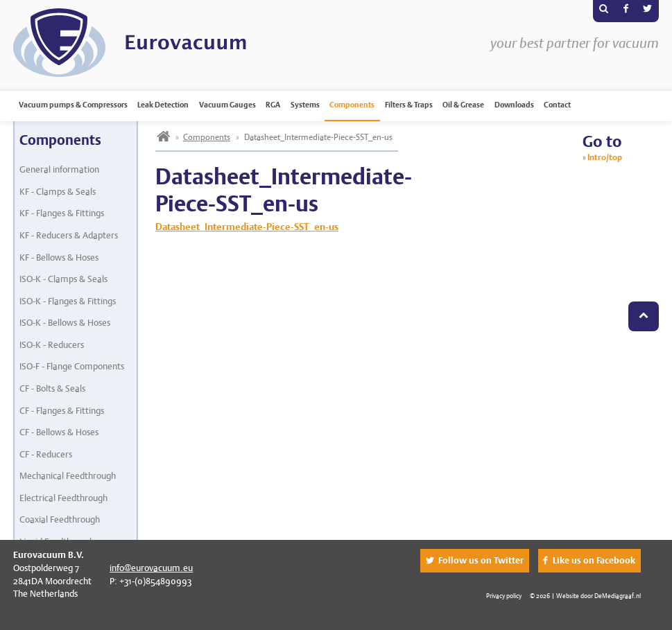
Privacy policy (504, 596)
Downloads (514, 105)
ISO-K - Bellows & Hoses (65, 323)
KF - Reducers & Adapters (69, 235)
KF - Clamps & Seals (58, 192)
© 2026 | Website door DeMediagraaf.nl (585, 596)
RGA (273, 105)
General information (59, 169)
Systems (305, 105)
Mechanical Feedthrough (68, 476)
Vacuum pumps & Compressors (73, 105)
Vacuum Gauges (227, 105)
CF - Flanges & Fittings (62, 411)
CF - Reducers (46, 454)
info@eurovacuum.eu (151, 568)
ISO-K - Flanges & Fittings (68, 301)
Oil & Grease (463, 105)
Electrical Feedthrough (63, 498)
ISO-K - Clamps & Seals (63, 279)
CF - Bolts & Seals (52, 388)
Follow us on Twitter (481, 560)
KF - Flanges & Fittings (62, 213)
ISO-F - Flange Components (72, 366)
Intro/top (605, 157)
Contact (557, 105)
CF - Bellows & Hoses (59, 432)
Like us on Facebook (594, 560)
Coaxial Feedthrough (60, 519)
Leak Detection (163, 105)
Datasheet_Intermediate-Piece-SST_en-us (247, 227)
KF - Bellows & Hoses (59, 257)
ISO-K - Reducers (52, 345)
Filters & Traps (409, 105)
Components (352, 105)
